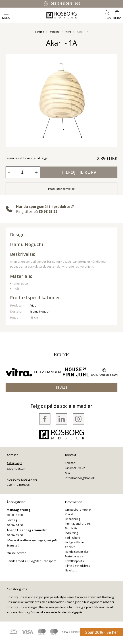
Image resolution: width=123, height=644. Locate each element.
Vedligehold (73, 538)
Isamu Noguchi (27, 244)
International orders (78, 524)
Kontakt (70, 514)
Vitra (68, 32)
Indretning (71, 533)
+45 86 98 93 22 (75, 468)
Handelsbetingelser (77, 552)
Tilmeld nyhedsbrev (77, 566)
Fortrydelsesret (75, 556)
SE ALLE (61, 387)
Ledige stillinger (75, 542)
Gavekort (71, 570)
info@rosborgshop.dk (80, 478)
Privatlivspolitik (74, 561)
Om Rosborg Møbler (78, 510)
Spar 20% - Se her (102, 632)
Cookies (70, 547)
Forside (40, 32)
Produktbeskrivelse (61, 189)
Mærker (55, 32)
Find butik (71, 528)
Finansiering (73, 519)
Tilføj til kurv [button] (79, 172)
